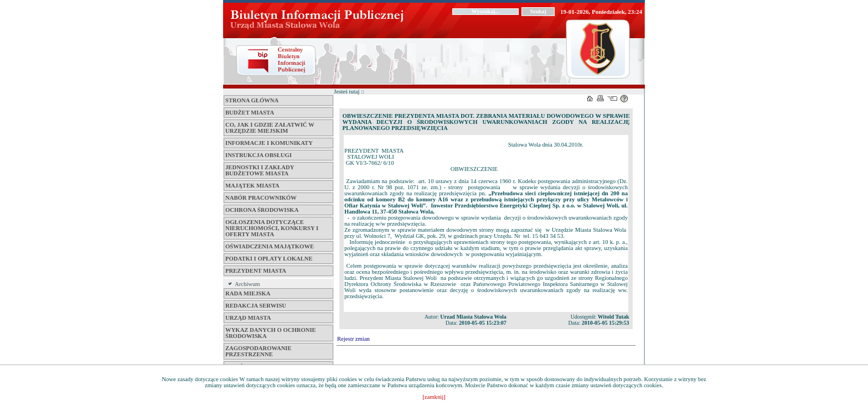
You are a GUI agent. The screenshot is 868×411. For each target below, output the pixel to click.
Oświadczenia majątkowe (270, 246)
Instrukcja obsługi (259, 155)
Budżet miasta (250, 113)
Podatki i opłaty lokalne (269, 259)
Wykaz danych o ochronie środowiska (271, 333)
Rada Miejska (248, 293)
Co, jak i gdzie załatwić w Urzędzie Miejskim (270, 128)
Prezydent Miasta (256, 271)
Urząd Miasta (248, 318)
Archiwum (247, 284)
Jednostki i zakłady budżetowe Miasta (260, 170)
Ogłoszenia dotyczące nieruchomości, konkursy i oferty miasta (272, 228)
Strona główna (252, 100)
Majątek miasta (252, 186)
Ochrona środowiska (262, 210)
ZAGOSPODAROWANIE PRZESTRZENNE (259, 351)
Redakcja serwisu (256, 306)
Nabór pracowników (261, 198)
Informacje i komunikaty (269, 143)
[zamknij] (434, 397)
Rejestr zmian (353, 339)
